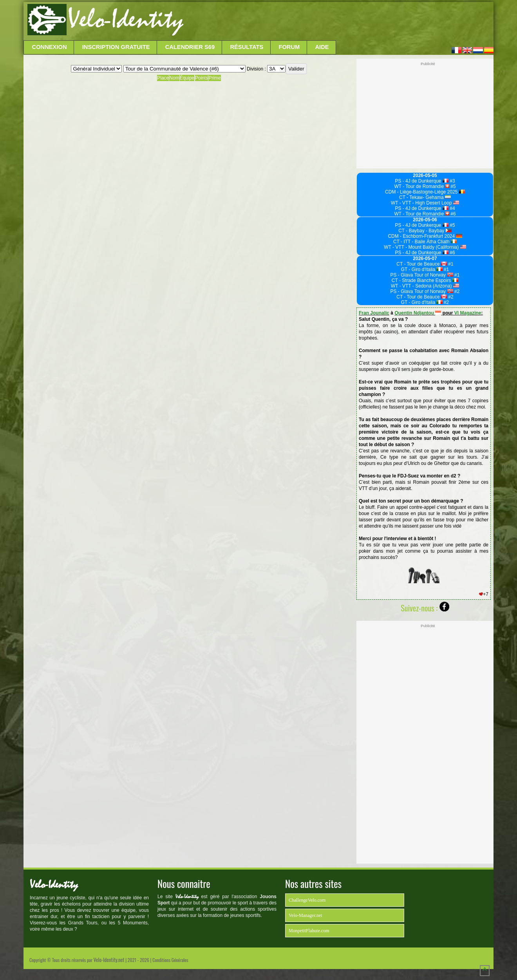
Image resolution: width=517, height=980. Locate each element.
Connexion (50, 47)
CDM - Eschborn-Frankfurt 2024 (425, 236)
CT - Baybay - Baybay (425, 231)
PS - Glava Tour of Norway (422, 275)
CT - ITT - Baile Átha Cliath (425, 242)
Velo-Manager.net (305, 915)
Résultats (247, 47)
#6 (453, 214)
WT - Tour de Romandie (421, 186)
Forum (289, 47)
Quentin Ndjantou (418, 313)
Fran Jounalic (374, 313)
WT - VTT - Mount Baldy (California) (425, 247)
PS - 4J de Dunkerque (422, 181)
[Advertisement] (338, 22)
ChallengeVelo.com (307, 900)
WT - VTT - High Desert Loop (425, 203)
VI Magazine (468, 313)
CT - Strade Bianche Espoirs (425, 280)
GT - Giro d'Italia (422, 269)
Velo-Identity (126, 20)
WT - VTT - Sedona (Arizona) (425, 286)
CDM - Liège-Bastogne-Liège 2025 (425, 192)
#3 (452, 181)
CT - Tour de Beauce (422, 264)
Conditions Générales (170, 960)
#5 (453, 186)
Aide (322, 47)
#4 (452, 208)
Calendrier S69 (190, 47)
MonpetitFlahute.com (309, 931)
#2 (456, 291)
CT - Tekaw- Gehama (425, 197)
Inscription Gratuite (116, 47)
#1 (450, 264)
